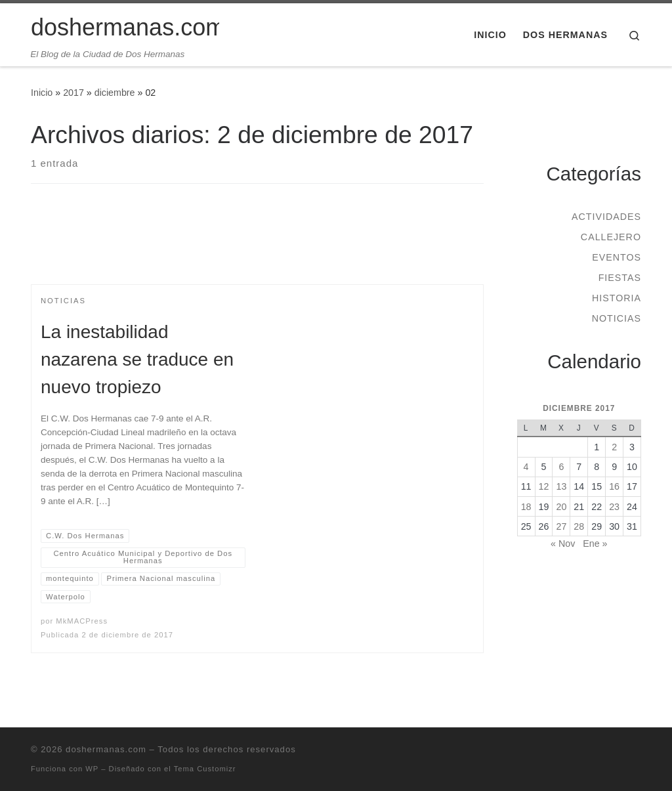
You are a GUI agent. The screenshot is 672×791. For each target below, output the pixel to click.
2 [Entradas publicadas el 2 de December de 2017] (614, 447)
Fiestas (620, 278)
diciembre (115, 93)
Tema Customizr (205, 769)
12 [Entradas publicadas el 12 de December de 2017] (544, 486)
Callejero (611, 237)
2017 (73, 93)
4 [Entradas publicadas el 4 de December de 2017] (526, 467)
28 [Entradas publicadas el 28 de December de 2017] (579, 526)
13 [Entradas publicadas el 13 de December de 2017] (561, 486)
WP (92, 769)
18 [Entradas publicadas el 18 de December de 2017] (526, 507)
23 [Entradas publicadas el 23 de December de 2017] (614, 507)
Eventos (617, 257)
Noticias (617, 318)
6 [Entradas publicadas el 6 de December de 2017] (561, 467)
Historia (617, 298)
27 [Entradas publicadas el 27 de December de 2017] (561, 526)
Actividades (606, 217)
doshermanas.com (106, 749)
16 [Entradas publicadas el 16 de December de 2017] (614, 486)
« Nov (563, 544)
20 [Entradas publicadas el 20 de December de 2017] (561, 507)
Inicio (42, 93)
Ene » (595, 544)
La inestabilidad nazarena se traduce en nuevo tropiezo (137, 359)
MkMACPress (82, 621)
